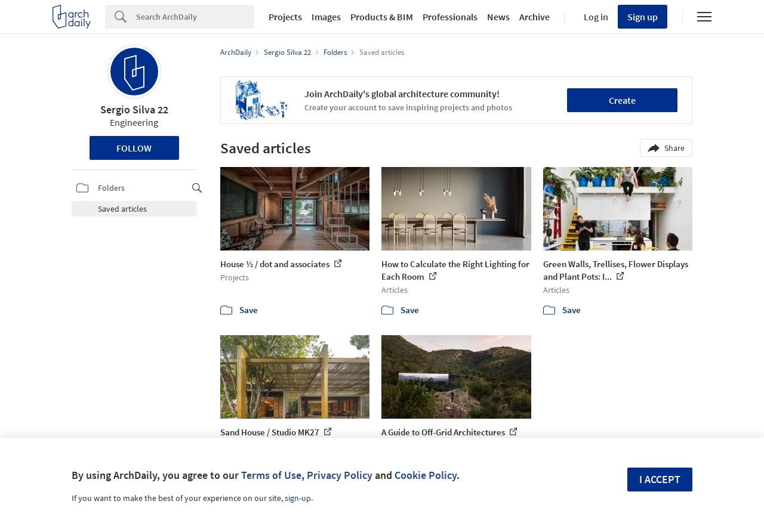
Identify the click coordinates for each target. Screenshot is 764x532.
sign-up (298, 498)
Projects (285, 17)
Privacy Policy (340, 475)
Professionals (450, 17)
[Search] (195, 17)
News (498, 17)
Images (326, 17)
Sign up (643, 17)
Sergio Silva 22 (134, 109)
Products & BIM (382, 17)
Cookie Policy (426, 475)
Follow (134, 148)
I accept (660, 479)
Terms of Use (271, 475)
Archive (535, 17)
